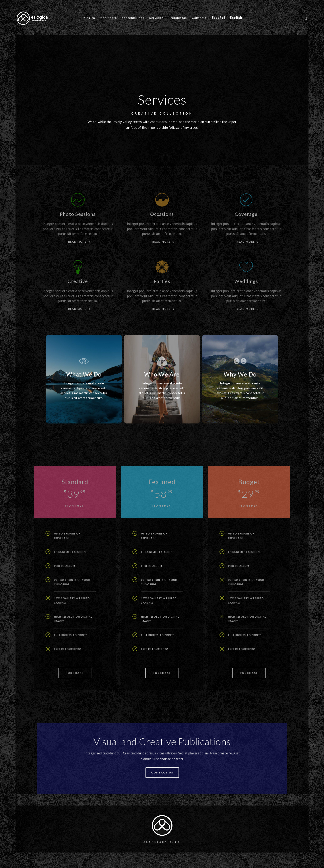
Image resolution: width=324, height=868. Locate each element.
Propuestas (178, 18)
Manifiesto (108, 18)
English (236, 18)
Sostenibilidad (133, 18)
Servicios (156, 18)
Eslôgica (88, 18)
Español (218, 18)
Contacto (199, 18)
